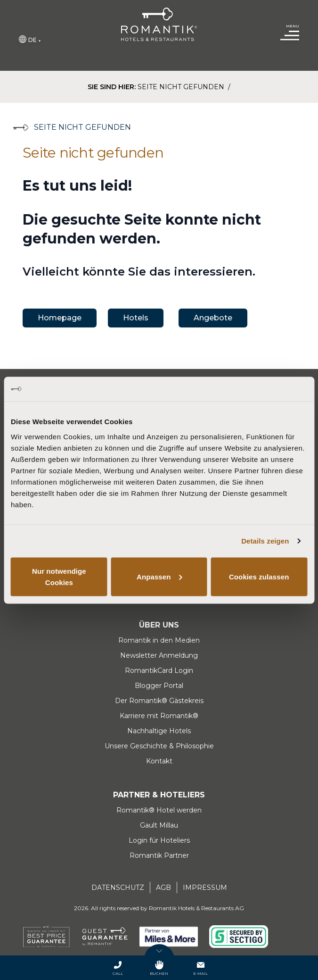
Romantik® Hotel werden (159, 810)
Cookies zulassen (259, 576)
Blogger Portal (159, 686)
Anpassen (159, 576)
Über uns (159, 625)
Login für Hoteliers (159, 840)
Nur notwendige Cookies (59, 576)
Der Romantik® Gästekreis (159, 701)
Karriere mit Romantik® (159, 716)
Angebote (213, 318)
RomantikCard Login (159, 670)
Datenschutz (118, 888)
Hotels (136, 318)
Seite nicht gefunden (182, 87)
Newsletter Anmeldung (159, 655)
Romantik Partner (159, 855)
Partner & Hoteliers (159, 795)
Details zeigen (265, 541)
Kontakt (159, 761)
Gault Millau (159, 825)
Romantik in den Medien (159, 640)
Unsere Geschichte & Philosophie (159, 746)
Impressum (205, 888)
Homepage (60, 318)
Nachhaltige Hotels (159, 731)
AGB (163, 888)
